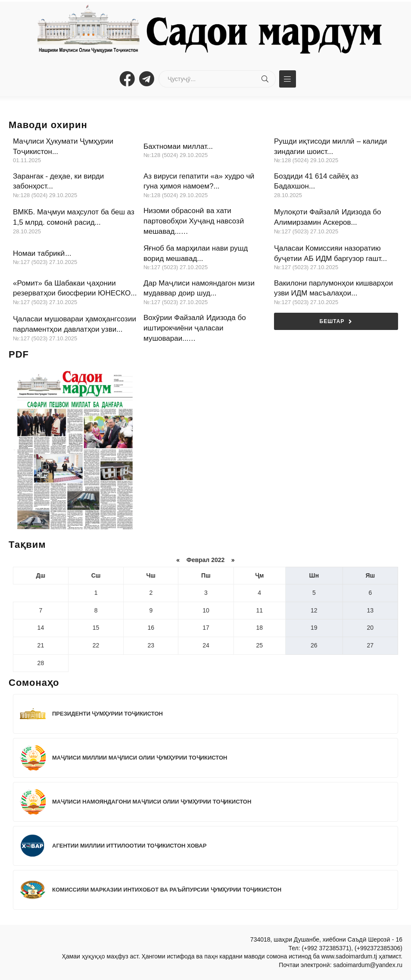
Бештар (336, 322)
